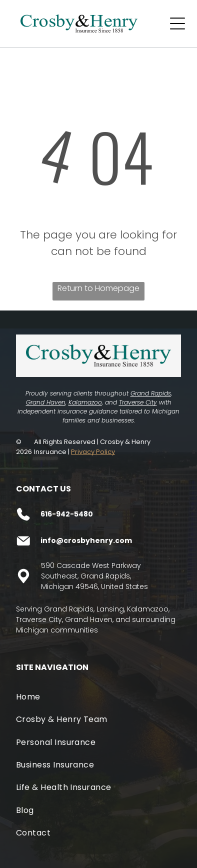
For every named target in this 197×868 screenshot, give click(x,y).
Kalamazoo (85, 402)
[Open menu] (177, 23)
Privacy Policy (93, 452)
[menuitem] (99, 697)
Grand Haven (46, 402)
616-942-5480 (67, 514)
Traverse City (138, 402)
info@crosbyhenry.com (86, 540)
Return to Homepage (98, 288)
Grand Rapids (151, 393)
